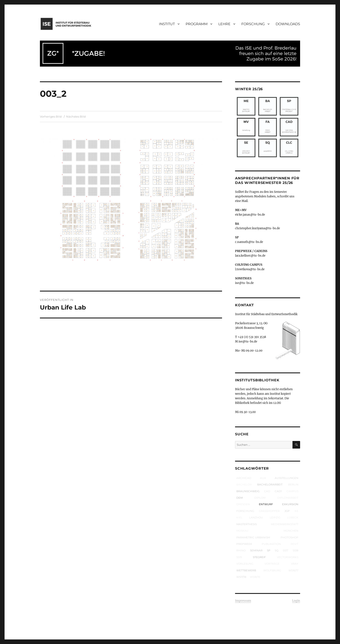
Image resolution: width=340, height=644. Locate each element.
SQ (277, 550)
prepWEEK (244, 544)
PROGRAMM (197, 24)
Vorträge (272, 564)
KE (297, 511)
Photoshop (289, 537)
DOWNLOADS (288, 24)
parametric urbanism (253, 537)
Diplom (260, 498)
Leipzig (275, 517)
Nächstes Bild (76, 116)
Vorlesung (245, 564)
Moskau (242, 531)
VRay (295, 564)
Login (296, 601)
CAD (267, 491)
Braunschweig (248, 491)
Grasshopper (269, 511)
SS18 (296, 550)
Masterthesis (247, 524)
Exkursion (290, 504)
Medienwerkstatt (285, 524)
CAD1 (278, 491)
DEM (239, 498)
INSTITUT (167, 24)
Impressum (243, 601)
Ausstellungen (287, 478)
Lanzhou (256, 517)
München (291, 531)
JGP (287, 511)
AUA (263, 478)
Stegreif (259, 557)
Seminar (256, 550)
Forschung (245, 511)
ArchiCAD (244, 478)
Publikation (271, 544)
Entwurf (266, 504)
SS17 (285, 550)
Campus (292, 491)
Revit (294, 544)
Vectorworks (288, 557)
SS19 (239, 557)
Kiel (239, 517)
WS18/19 (255, 577)
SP (269, 550)
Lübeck (293, 517)
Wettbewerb (246, 570)
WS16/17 (293, 570)
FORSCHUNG (253, 24)
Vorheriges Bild (51, 116)
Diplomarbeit (288, 498)
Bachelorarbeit (270, 484)
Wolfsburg (272, 570)
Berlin (293, 484)
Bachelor (244, 484)
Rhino (241, 550)
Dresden (243, 504)
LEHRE (224, 24)
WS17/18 (241, 577)
